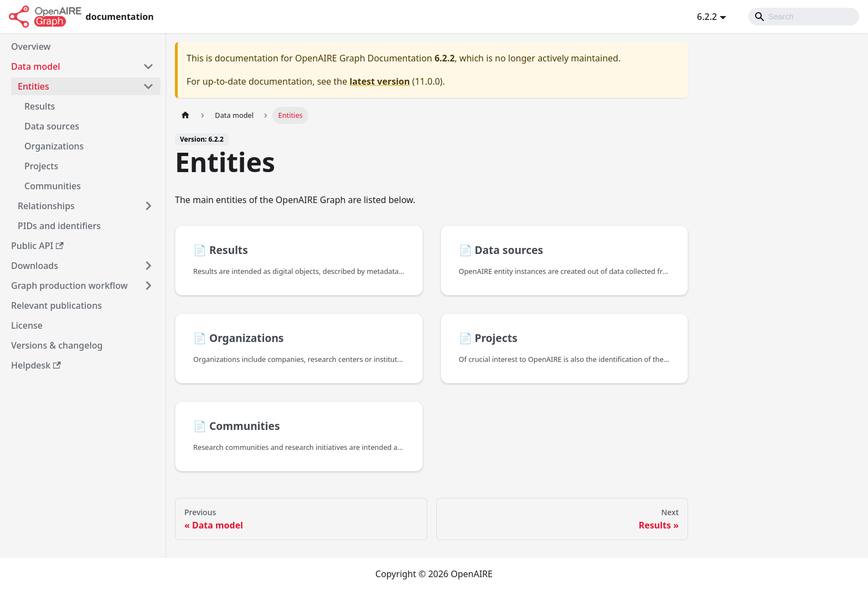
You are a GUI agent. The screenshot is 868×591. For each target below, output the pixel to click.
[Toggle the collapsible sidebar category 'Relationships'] (148, 206)
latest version (379, 81)
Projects (41, 166)
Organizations (54, 146)
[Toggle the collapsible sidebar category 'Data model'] (148, 66)
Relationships (46, 206)
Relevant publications (56, 305)
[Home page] (185, 115)
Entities (33, 86)
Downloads (35, 266)
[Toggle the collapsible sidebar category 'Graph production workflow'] (148, 286)
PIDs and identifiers (59, 226)
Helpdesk (36, 365)
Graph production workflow (69, 286)
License (27, 325)
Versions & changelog (57, 345)
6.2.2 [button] (707, 17)
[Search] (804, 17)
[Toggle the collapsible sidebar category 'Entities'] (148, 86)
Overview (31, 46)
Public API (37, 246)
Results (40, 106)
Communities (53, 186)
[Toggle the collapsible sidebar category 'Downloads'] (148, 266)
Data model (36, 66)
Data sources (52, 126)
